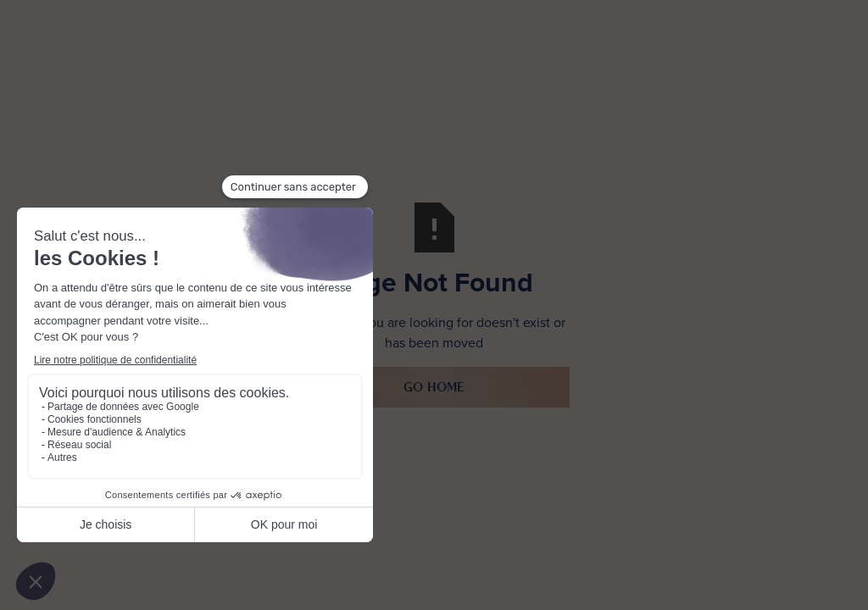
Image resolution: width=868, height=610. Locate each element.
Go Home (434, 387)
